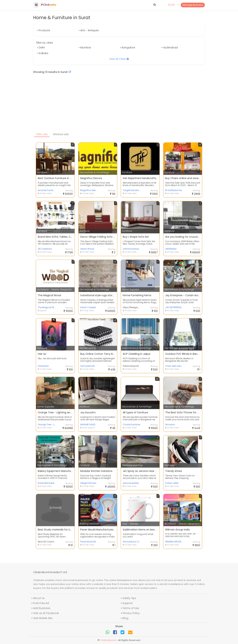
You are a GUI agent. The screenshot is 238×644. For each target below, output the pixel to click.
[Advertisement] (119, 104)
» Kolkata (43, 53)
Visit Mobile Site (43, 618)
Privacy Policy (131, 613)
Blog (125, 618)
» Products (44, 30)
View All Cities (119, 59)
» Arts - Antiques (89, 30)
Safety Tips (129, 598)
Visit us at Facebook (46, 613)
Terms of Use (131, 608)
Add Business (42, 608)
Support (128, 603)
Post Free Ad (41, 603)
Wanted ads (61, 134)
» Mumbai (85, 47)
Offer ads (42, 134)
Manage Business (193, 5)
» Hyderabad (170, 47)
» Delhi (41, 47)
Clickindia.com (109, 640)
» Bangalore (127, 47)
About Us (39, 598)
